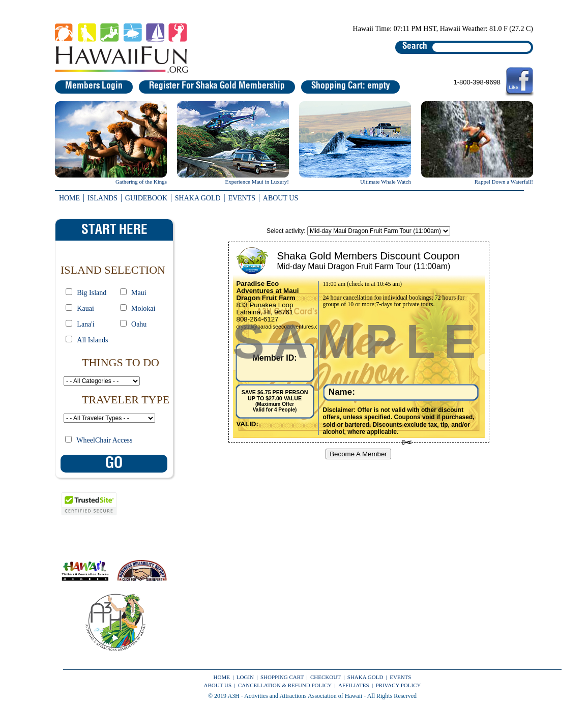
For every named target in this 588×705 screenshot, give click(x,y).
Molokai (143, 309)
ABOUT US (281, 198)
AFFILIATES (354, 685)
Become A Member (358, 454)
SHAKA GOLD (198, 198)
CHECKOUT (326, 677)
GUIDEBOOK (146, 198)
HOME (69, 198)
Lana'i (85, 324)
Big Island (92, 293)
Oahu (139, 324)
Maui (139, 293)
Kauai (85, 309)
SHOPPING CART (282, 677)
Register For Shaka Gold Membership (217, 86)
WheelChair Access (104, 440)
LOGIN (245, 677)
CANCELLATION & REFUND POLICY (285, 685)
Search (415, 46)
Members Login (94, 86)
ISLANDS (102, 198)
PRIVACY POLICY (399, 685)
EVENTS (242, 198)
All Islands (92, 340)
